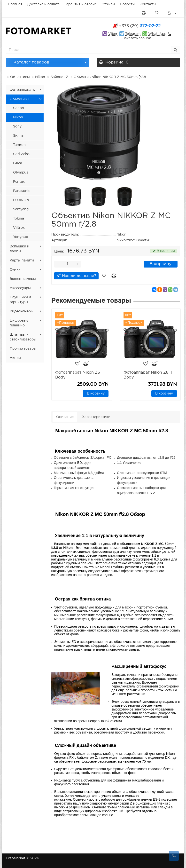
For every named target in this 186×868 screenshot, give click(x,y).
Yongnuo (21, 237)
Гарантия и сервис (81, 4)
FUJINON (21, 200)
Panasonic (22, 191)
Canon (19, 108)
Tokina (19, 219)
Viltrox (19, 228)
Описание (65, 417)
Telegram (133, 34)
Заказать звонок (137, 38)
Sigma (18, 136)
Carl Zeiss (21, 154)
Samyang (21, 209)
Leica (18, 163)
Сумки (15, 270)
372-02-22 (140, 26)
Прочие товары (23, 349)
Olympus (21, 173)
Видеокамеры (22, 311)
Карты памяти (22, 260)
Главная (15, 4)
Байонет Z (59, 77)
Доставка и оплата (43, 4)
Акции (15, 358)
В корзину (161, 264)
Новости (127, 4)
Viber (113, 34)
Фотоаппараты (23, 90)
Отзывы (108, 4)
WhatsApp (157, 34)
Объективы (20, 77)
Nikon (40, 77)
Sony (17, 126)
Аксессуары (20, 288)
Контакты (148, 4)
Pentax (19, 182)
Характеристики (96, 417)
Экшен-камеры (23, 279)
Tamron (19, 145)
